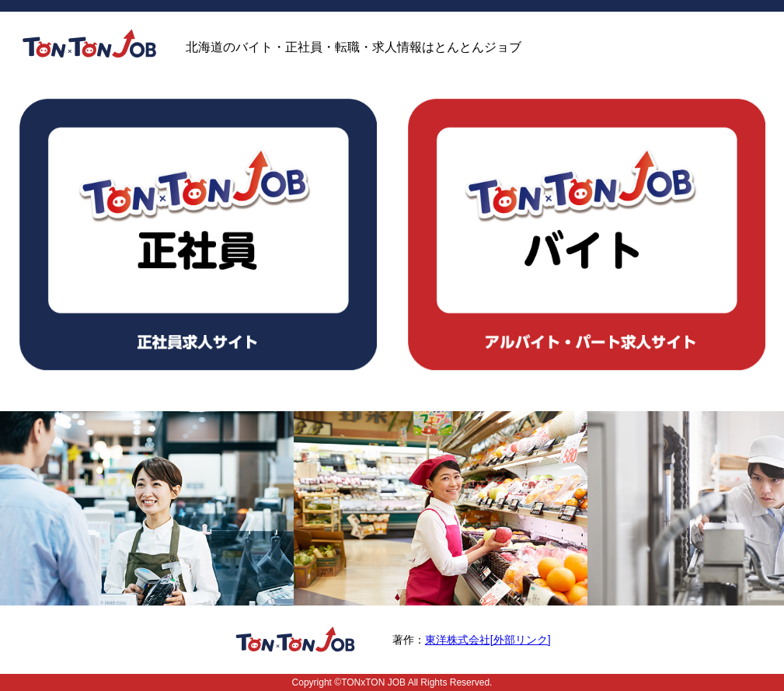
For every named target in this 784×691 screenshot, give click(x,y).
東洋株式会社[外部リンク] (488, 640)
